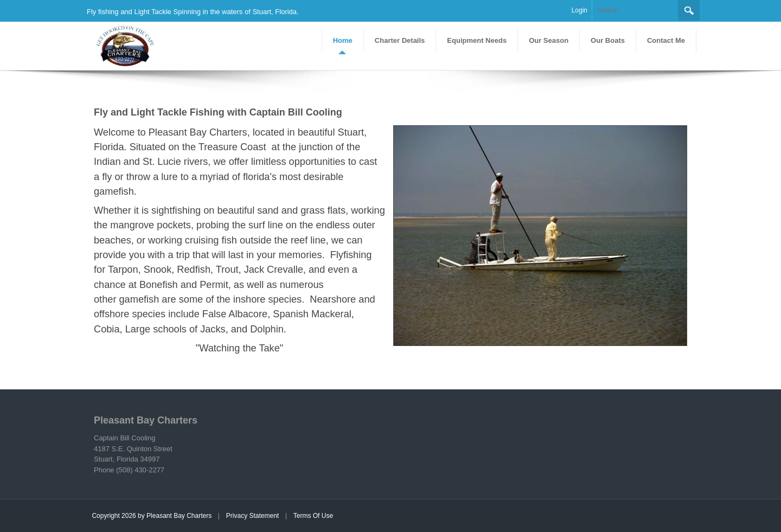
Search (689, 10)
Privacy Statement (252, 516)
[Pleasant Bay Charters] (122, 45)
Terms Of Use (313, 516)
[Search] (635, 11)
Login (580, 10)
